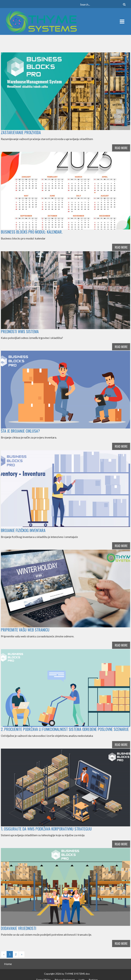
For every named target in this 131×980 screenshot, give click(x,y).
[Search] (103, 4)
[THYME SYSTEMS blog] (41, 21)
